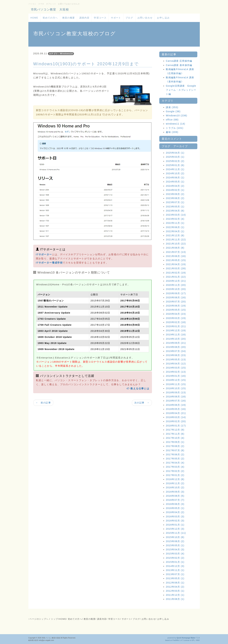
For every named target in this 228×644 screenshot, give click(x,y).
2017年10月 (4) (175, 438)
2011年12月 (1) (175, 595)
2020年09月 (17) (176, 293)
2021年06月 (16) (176, 256)
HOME (34, 18)
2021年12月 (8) (175, 235)
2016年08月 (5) (175, 496)
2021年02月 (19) (176, 273)
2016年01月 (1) (175, 525)
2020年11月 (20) (176, 285)
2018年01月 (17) (176, 426)
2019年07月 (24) (176, 351)
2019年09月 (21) (176, 343)
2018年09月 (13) (176, 392)
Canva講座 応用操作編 (179, 61)
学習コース (100, 18)
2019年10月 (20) (176, 339)
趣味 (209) (172, 132)
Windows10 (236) (176, 116)
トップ (55, 619)
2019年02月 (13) (176, 372)
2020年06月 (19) (176, 306)
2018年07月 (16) (176, 401)
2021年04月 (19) (176, 264)
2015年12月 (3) (175, 529)
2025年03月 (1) (175, 157)
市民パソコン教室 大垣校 (50, 10)
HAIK (198, 640)
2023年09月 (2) (175, 194)
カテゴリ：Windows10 (61, 54)
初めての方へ (50, 18)
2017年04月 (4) (175, 463)
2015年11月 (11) (176, 533)
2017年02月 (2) (175, 471)
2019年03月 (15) (176, 368)
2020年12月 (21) (176, 281)
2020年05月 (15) (176, 310)
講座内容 (84, 18)
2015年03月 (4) (175, 554)
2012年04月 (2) (175, 587)
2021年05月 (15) (176, 260)
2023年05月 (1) (175, 207)
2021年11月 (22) (176, 240)
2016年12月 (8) (175, 479)
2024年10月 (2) (175, 173)
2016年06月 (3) (175, 504)
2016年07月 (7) (175, 500)
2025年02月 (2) (175, 161)
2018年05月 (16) (176, 409)
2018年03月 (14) (176, 417)
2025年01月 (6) (175, 165)
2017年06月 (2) (175, 454)
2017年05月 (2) (175, 459)
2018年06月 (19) (176, 405)
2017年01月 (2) (175, 475)
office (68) (172, 120)
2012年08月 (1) (175, 583)
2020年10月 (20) (176, 289)
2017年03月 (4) (175, 467)
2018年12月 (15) (176, 380)
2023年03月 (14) (176, 215)
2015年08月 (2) (175, 541)
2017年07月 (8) (175, 450)
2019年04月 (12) (176, 364)
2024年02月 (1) (175, 190)
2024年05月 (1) (175, 182)
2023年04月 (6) (175, 211)
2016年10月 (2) (175, 487)
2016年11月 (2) (175, 483)
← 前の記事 (43, 403)
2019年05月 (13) (176, 359)
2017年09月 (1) (175, 442)
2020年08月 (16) (176, 297)
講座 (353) (172, 107)
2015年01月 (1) (175, 562)
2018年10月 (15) (176, 388)
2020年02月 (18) (176, 322)
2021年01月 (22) (176, 277)
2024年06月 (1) (175, 178)
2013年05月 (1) (175, 578)
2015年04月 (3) (175, 549)
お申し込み (163, 18)
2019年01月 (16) (176, 376)
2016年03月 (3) (175, 517)
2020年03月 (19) (176, 318)
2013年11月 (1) (175, 570)
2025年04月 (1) (175, 153)
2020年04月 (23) (176, 314)
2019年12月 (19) (176, 330)
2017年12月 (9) (175, 430)
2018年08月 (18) (176, 397)
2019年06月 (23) (176, 355)
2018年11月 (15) (176, 384)
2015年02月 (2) (175, 558)
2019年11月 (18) (176, 335)
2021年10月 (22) (176, 244)
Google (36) (173, 111)
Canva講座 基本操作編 (179, 65)
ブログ (129, 18)
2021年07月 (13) (176, 252)
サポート (116, 18)
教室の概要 (69, 18)
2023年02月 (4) (175, 219)
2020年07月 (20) (176, 302)
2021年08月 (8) (175, 248)
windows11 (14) (176, 124)
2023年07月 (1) (175, 202)
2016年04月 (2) (175, 512)
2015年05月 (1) (175, 545)
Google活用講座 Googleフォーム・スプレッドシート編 (181, 90)
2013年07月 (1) (175, 574)
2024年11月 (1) (175, 169)
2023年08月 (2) (175, 198)
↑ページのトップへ (38, 619)
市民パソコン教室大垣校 (51, 638)
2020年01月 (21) (176, 326)
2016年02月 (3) (175, 521)
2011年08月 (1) (175, 599)
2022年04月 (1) (175, 231)
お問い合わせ (145, 18)
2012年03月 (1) (175, 591)
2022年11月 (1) (175, 223)
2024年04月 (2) (175, 186)
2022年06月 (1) (175, 227)
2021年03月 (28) (176, 268)
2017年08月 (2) (175, 446)
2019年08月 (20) (176, 347)
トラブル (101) (175, 128)
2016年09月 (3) (175, 492)
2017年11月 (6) (175, 434)
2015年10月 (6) (175, 537)
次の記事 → (142, 403)
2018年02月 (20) (176, 421)
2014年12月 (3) (175, 566)
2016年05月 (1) (175, 508)
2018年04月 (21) (176, 413)
